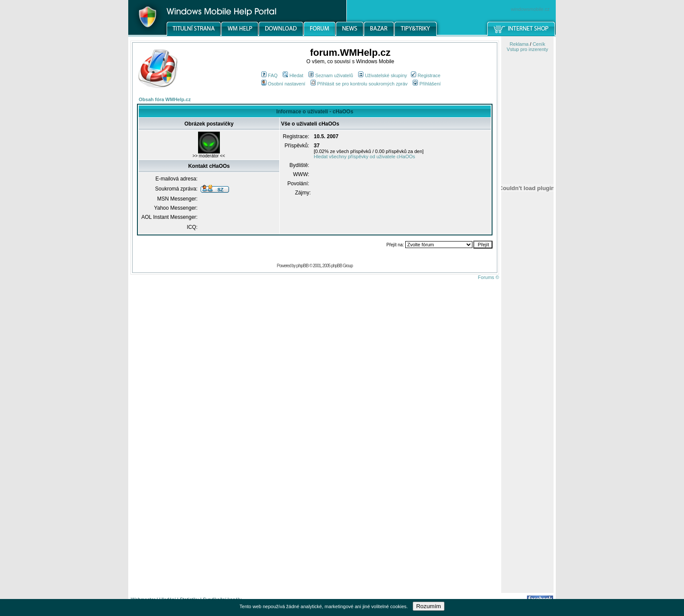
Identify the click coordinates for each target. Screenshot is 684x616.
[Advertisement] (527, 455)
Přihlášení (427, 84)
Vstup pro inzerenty (528, 49)
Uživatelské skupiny (383, 75)
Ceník (539, 44)
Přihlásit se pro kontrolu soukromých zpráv (359, 84)
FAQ (269, 75)
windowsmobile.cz (530, 9)
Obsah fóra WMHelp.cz (165, 99)
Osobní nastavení (283, 84)
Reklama (519, 44)
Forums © (489, 277)
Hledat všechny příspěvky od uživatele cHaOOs (364, 157)
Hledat (293, 75)
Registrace (426, 75)
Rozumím (429, 606)
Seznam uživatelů (331, 75)
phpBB (302, 265)
